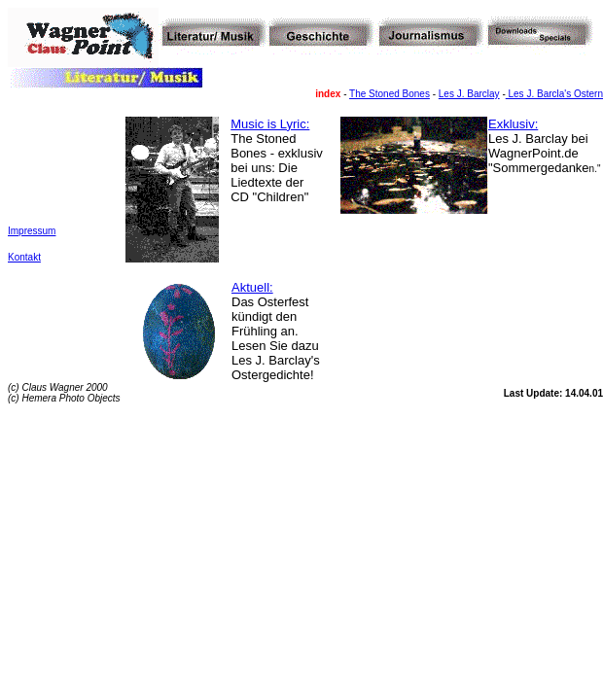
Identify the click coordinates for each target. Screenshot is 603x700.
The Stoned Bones (390, 94)
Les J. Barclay (469, 94)
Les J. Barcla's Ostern (554, 94)
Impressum (32, 231)
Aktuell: (252, 287)
